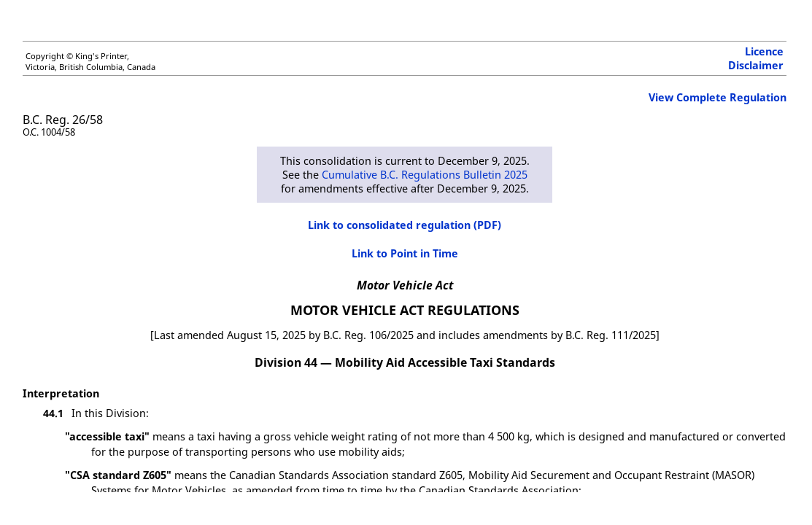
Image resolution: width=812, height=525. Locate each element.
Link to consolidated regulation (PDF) (405, 225)
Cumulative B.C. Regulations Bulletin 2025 (425, 175)
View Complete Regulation (718, 97)
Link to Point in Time (405, 253)
